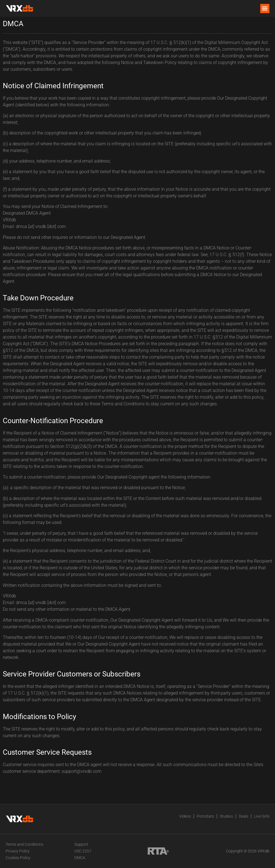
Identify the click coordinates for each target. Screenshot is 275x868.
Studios (226, 816)
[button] (265, 8)
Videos (185, 816)
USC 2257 (83, 851)
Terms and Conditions (24, 844)
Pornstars (205, 816)
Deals (244, 816)
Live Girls (262, 816)
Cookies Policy (18, 858)
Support (81, 844)
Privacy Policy (18, 851)
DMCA (80, 858)
